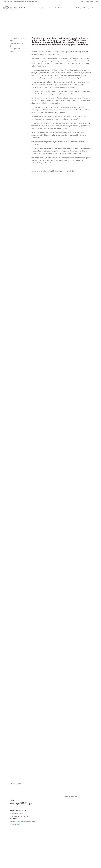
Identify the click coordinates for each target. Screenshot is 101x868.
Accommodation (29, 8)
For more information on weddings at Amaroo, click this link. (53, 171)
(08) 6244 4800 (15, 824)
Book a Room (94, 2)
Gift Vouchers (63, 8)
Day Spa (42, 8)
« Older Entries (15, 784)
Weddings (87, 8)
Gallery (78, 8)
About (94, 8)
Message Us (19, 828)
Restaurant (52, 8)
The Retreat (55, 23)
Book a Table (85, 2)
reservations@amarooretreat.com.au (23, 822)
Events (72, 8)
